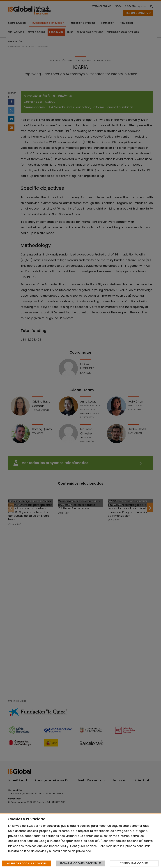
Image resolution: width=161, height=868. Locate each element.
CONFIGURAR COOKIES (134, 863)
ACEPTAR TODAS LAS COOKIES (27, 863)
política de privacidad (76, 851)
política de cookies (33, 851)
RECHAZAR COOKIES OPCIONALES (80, 863)
